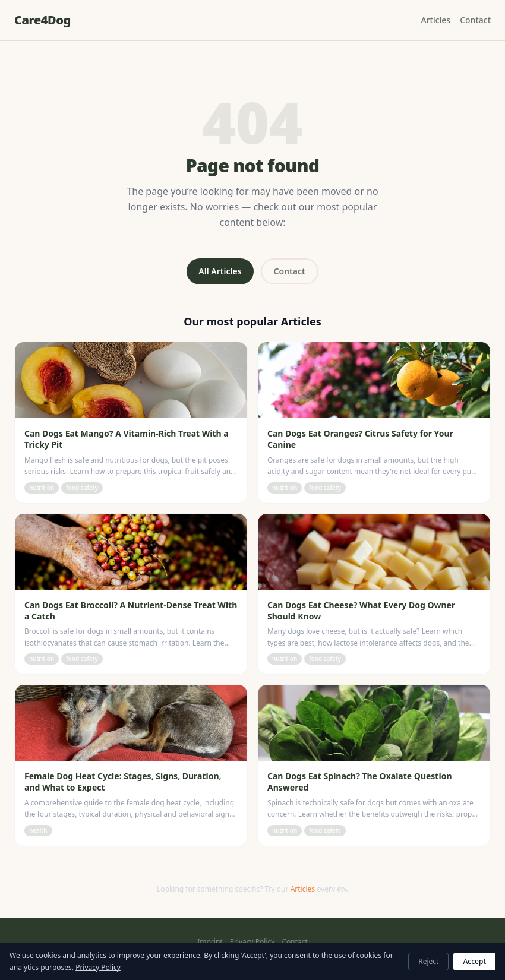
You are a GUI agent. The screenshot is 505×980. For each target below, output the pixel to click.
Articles (435, 20)
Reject (428, 961)
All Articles (220, 271)
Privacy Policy (252, 942)
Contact (475, 20)
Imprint (210, 942)
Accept (474, 961)
